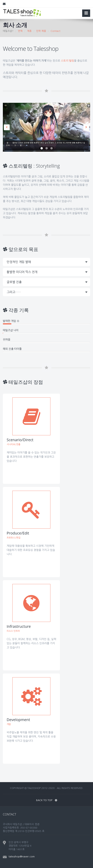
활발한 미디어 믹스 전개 (22, 272)
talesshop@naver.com (22, 857)
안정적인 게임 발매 (19, 262)
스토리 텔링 (67, 61)
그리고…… (14, 292)
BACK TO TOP (47, 800)
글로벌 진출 (14, 282)
